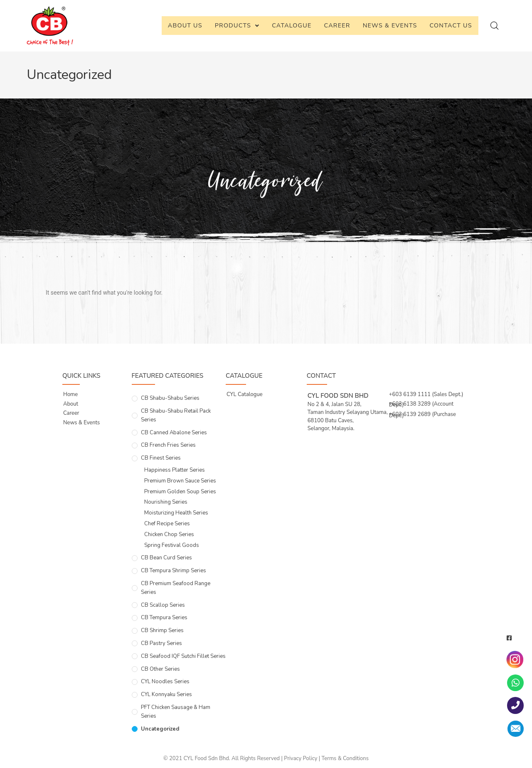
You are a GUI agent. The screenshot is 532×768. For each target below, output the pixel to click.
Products (237, 25)
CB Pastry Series (161, 643)
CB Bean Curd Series (166, 558)
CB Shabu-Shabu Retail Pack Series (176, 415)
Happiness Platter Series (175, 470)
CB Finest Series (161, 458)
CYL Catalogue (245, 394)
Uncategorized (160, 729)
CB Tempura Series (164, 618)
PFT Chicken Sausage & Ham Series (176, 712)
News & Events (390, 25)
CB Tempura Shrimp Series (174, 571)
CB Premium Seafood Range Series (176, 588)
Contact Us (451, 25)
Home (70, 394)
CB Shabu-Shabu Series (170, 398)
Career (337, 25)
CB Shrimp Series (162, 630)
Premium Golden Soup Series (180, 492)
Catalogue (292, 25)
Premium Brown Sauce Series (180, 481)
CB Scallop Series (163, 605)
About (71, 404)
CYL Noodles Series (165, 682)
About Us (185, 25)
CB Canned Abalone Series (174, 433)
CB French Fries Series (168, 445)
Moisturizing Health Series (176, 513)
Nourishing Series (166, 502)
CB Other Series (160, 669)
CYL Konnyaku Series (166, 694)
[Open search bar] (495, 26)
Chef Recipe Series (167, 524)
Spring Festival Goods (172, 545)
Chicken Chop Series (169, 534)
